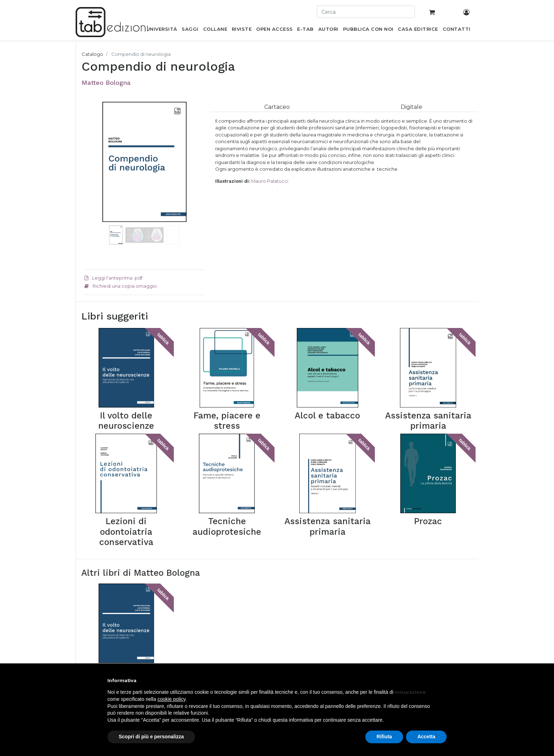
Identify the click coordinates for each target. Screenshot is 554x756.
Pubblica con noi (164, 648)
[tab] (277, 107)
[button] (93, 172)
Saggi (151, 639)
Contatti (223, 639)
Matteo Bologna (106, 83)
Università (156, 631)
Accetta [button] (426, 737)
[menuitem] (162, 30)
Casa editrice (229, 631)
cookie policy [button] (172, 699)
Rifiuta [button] (384, 737)
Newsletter (226, 648)
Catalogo (92, 54)
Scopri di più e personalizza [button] (151, 737)
